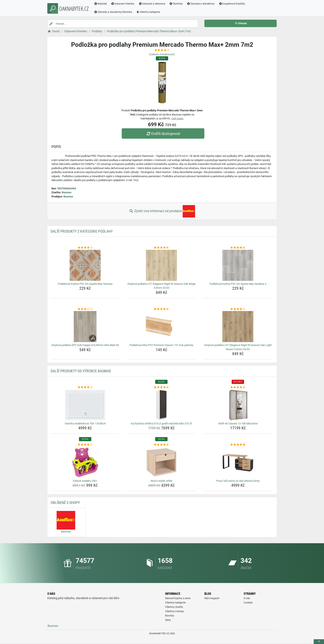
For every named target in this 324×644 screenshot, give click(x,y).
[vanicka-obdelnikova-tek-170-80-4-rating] (85, 387)
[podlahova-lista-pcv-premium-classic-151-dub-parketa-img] (161, 327)
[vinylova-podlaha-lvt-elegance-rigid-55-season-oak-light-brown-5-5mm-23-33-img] (238, 327)
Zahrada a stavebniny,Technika (113, 12)
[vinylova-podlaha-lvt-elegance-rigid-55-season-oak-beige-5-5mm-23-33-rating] (161, 248)
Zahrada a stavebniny (201, 4)
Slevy (168, 620)
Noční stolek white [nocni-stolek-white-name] (161, 481)
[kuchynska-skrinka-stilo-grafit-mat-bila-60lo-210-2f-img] (161, 405)
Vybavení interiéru (123, 4)
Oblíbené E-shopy (65, 503)
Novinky (170, 616)
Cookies (248, 603)
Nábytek (100, 4)
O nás (247, 598)
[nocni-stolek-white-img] (161, 462)
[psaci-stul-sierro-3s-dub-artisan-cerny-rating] (238, 445)
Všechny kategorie (148, 12)
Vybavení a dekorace (152, 4)
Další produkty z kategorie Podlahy (82, 231)
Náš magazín (212, 598)
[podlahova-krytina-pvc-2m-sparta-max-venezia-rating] (85, 248)
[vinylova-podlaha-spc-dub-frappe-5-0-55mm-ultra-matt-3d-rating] (85, 309)
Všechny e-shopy (175, 611)
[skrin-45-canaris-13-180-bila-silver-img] (238, 405)
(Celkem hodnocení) (162, 54)
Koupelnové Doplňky (232, 4)
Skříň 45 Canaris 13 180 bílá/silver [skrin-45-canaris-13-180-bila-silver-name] (238, 424)
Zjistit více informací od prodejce (162, 211)
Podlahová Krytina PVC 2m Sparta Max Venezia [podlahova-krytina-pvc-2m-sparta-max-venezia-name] (85, 284)
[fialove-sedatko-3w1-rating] (85, 445)
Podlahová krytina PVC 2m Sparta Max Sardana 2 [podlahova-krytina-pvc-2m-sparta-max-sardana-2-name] (238, 284)
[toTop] (319, 642)
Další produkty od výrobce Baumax (81, 371)
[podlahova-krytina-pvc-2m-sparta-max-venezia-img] (85, 265)
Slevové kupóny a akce (178, 598)
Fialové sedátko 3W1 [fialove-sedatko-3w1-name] (85, 481)
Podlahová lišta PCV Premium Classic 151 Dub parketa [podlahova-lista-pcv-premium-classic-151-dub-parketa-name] (161, 345)
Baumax (67, 192)
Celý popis (177, 118)
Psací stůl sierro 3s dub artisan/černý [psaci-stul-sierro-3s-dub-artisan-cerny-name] (238, 481)
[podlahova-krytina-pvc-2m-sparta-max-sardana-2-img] (238, 265)
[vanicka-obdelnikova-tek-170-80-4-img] (85, 405)
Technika (176, 4)
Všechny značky (174, 607)
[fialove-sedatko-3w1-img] (85, 462)
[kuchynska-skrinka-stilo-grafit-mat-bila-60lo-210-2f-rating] (161, 387)
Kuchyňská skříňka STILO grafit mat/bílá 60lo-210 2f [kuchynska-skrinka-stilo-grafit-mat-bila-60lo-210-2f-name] (161, 424)
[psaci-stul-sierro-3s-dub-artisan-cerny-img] (238, 462)
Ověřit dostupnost (163, 134)
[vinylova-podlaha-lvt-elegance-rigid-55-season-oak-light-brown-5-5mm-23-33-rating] (238, 309)
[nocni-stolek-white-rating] (161, 445)
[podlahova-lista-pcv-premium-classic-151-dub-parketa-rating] (161, 309)
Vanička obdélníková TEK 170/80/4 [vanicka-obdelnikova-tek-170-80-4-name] (85, 424)
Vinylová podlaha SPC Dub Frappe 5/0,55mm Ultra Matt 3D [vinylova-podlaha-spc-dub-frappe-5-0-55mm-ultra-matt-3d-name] (85, 345)
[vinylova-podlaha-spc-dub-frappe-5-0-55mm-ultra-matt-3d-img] (85, 327)
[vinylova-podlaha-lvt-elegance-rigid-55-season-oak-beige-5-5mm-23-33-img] (161, 265)
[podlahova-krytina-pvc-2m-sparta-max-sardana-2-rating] (238, 248)
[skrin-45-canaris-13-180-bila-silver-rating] (238, 387)
